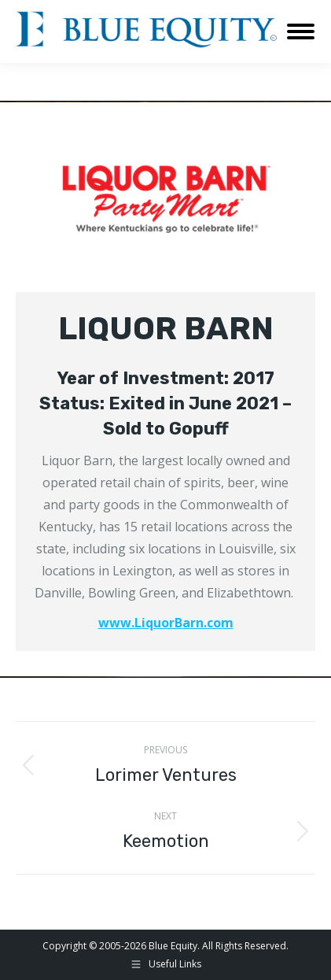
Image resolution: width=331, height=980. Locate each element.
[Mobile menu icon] (301, 31)
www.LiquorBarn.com (166, 623)
